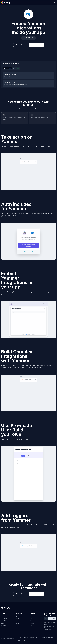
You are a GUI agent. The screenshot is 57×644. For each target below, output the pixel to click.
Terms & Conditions (47, 637)
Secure (17, 623)
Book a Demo (21, 45)
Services (18, 621)
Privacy (32, 637)
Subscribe (52, 618)
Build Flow (4, 618)
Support (25, 637)
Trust (20, 637)
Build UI (3, 621)
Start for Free (36, 45)
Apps (17, 616)
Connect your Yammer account (28, 246)
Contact (32, 623)
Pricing (17, 618)
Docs (31, 616)
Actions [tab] (16, 68)
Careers (32, 621)
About (31, 625)
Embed (3, 623)
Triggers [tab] (7, 68)
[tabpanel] (28, 79)
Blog (31, 618)
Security (38, 637)
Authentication (5, 616)
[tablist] (12, 68)
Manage (3, 625)
